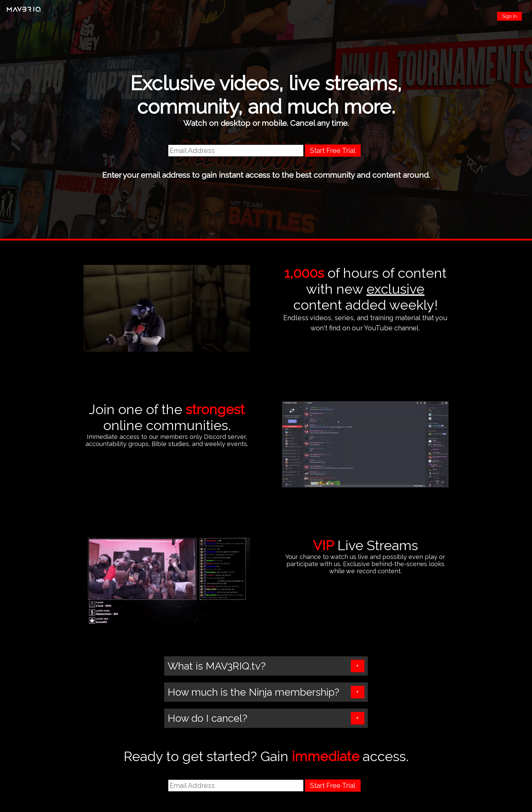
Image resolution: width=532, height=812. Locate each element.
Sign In (509, 16)
